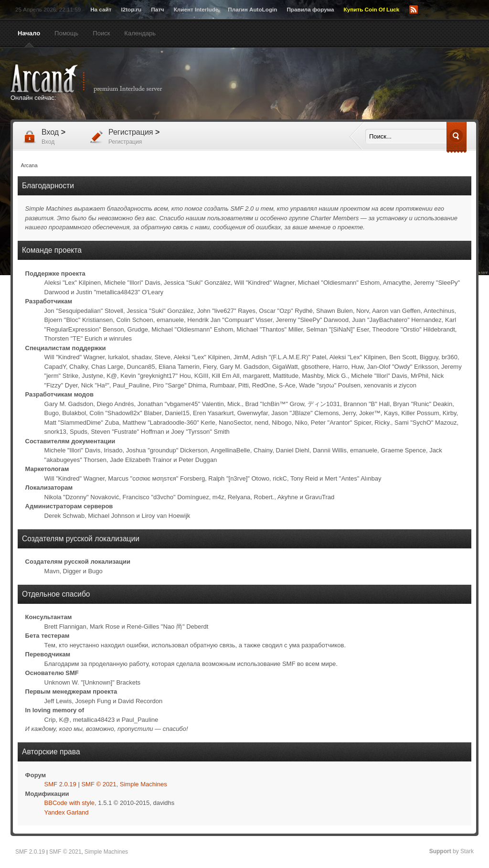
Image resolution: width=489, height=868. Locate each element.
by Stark (452, 851)
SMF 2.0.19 (60, 784)
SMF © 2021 (99, 784)
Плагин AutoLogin (252, 9)
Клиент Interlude (196, 9)
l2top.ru (131, 9)
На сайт (101, 9)
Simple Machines (144, 784)
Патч (157, 9)
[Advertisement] (338, 85)
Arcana (96, 79)
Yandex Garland (67, 812)
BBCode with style (70, 803)
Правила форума (310, 9)
